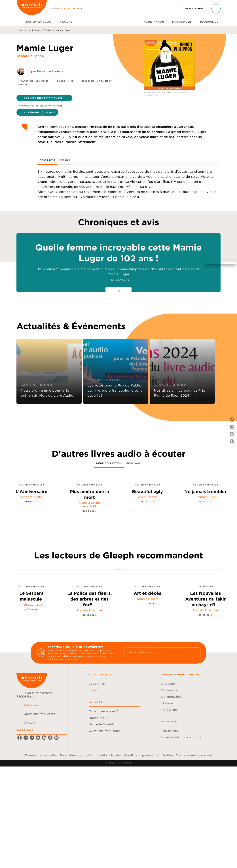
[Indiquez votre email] (158, 653)
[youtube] (38, 738)
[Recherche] (216, 9)
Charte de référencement (194, 755)
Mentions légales (109, 755)
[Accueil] (32, 9)
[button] (192, 9)
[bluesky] (56, 738)
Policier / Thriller (42, 30)
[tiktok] (50, 738)
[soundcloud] (26, 738)
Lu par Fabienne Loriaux (45, 71)
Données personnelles (41, 755)
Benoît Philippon (30, 56)
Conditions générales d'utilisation (148, 755)
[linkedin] (44, 738)
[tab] (20, 22)
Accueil (23, 30)
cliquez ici (71, 659)
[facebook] (20, 738)
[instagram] (32, 738)
